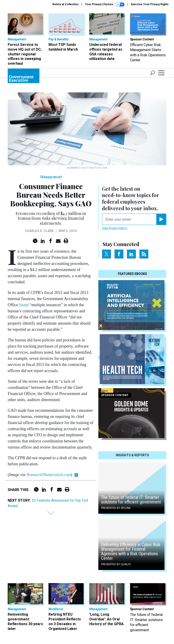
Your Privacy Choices (105, 5)
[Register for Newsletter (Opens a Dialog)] (161, 219)
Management (51, 177)
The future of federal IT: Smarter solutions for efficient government (131, 500)
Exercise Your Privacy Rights (150, 4)
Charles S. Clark (39, 231)
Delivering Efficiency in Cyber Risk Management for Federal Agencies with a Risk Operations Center (131, 551)
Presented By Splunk (116, 508)
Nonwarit (34, 475)
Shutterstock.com (57, 475)
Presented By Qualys (116, 564)
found (24, 305)
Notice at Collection (65, 4)
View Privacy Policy (115, 228)
